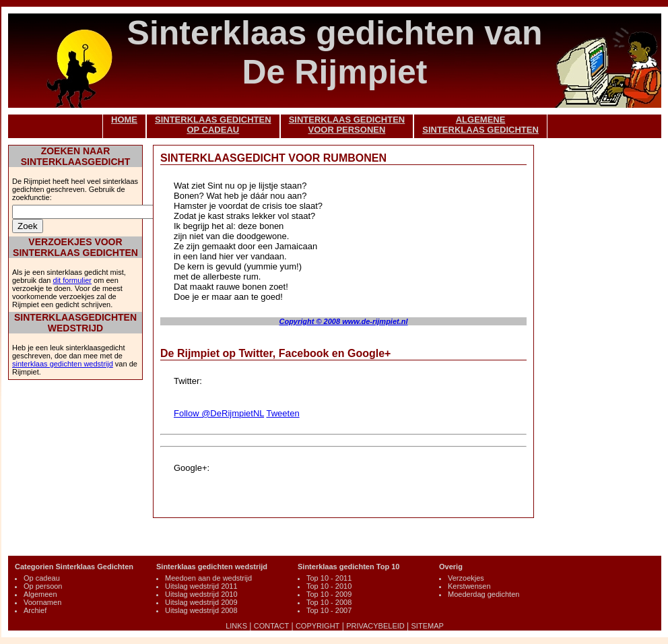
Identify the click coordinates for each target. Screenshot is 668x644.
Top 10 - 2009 (329, 594)
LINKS (236, 626)
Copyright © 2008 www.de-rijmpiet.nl (343, 321)
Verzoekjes (466, 578)
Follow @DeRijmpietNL (219, 413)
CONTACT (271, 626)
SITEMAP (428, 626)
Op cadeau (42, 578)
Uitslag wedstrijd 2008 (201, 610)
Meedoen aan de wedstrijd (208, 578)
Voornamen (42, 602)
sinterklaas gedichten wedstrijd (63, 364)
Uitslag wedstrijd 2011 (201, 586)
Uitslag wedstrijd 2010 (201, 594)
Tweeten (282, 413)
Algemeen (40, 594)
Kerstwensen (469, 586)
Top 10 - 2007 (329, 610)
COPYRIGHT (318, 626)
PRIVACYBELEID (375, 626)
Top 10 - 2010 (329, 586)
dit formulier (72, 280)
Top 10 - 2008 (329, 602)
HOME (124, 120)
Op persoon (43, 586)
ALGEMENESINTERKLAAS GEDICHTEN (480, 125)
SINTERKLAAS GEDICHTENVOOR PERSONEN (347, 125)
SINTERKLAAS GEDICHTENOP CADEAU (213, 125)
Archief (35, 610)
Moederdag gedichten (483, 594)
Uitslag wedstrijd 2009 (201, 602)
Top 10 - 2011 (329, 578)
